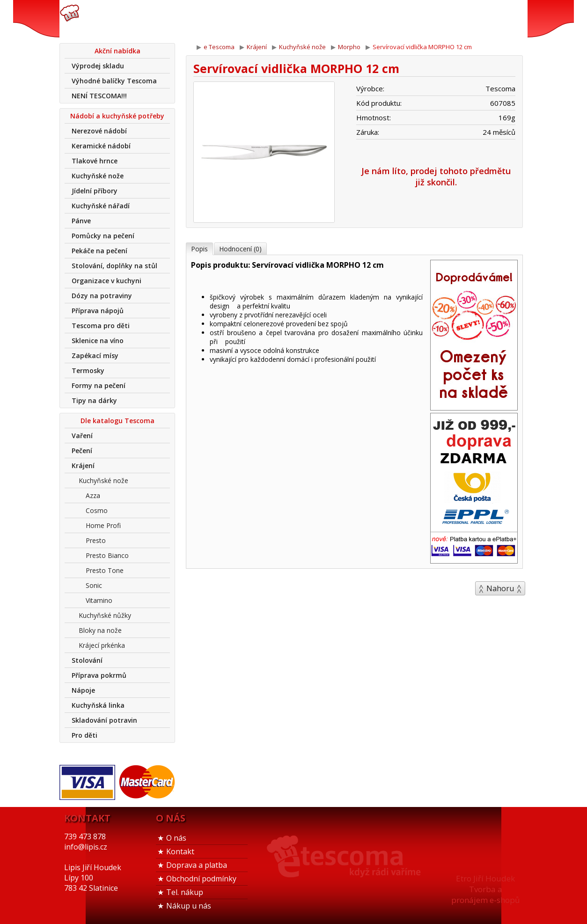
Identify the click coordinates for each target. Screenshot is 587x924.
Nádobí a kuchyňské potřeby (117, 116)
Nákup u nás (189, 906)
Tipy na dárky (94, 400)
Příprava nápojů (98, 311)
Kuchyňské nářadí (101, 206)
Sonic (94, 585)
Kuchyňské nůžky (105, 615)
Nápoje (83, 690)
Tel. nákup (185, 892)
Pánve (81, 221)
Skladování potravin (104, 720)
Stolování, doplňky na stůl (114, 266)
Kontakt (180, 851)
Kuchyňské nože (98, 176)
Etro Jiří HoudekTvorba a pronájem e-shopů (485, 889)
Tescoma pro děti (101, 326)
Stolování (87, 660)
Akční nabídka (117, 51)
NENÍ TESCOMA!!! (99, 96)
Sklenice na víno (98, 341)
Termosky (88, 370)
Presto (96, 540)
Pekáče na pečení (99, 251)
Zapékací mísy (95, 356)
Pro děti (84, 735)
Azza (93, 495)
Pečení (82, 451)
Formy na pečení (99, 385)
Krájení (83, 466)
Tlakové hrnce (95, 161)
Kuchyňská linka (98, 705)
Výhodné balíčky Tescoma (114, 81)
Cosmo (97, 510)
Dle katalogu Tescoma (117, 421)
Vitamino (99, 600)
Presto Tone (105, 570)
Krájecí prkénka (102, 645)
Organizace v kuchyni (106, 281)
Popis (199, 249)
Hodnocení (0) (240, 249)
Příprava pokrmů (99, 675)
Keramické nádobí (101, 146)
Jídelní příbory (95, 191)
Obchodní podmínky (201, 879)
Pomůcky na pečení (103, 236)
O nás (176, 838)
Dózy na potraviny (102, 296)
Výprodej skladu (98, 66)
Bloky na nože (100, 630)
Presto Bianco (107, 555)
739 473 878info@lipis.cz (208, 19)
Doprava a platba (197, 865)
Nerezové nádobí (99, 131)
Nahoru (500, 588)
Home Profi (103, 525)
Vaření (82, 436)
